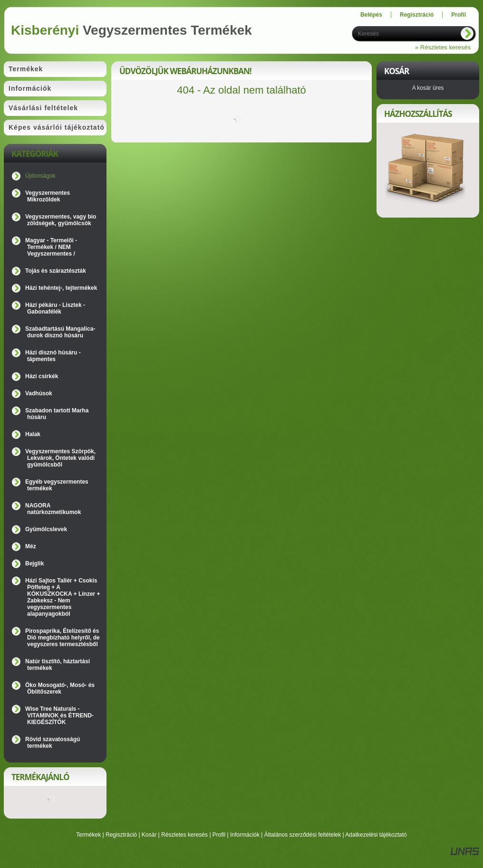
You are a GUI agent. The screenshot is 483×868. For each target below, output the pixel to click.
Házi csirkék (42, 376)
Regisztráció (121, 835)
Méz (31, 546)
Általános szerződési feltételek (303, 835)
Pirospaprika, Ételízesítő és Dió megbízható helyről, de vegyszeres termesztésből (63, 638)
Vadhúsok (39, 393)
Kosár (149, 835)
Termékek (88, 835)
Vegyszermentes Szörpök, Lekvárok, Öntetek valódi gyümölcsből (60, 458)
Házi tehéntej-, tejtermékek (61, 288)
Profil (219, 835)
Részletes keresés (184, 835)
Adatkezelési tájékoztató (376, 835)
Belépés (371, 15)
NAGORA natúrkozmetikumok (53, 509)
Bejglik (34, 563)
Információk (245, 835)
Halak (33, 434)
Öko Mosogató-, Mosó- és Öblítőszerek (60, 688)
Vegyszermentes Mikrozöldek (48, 196)
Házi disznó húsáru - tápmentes (53, 356)
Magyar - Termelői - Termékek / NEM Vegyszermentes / (51, 247)
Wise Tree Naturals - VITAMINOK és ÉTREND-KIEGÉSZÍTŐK (59, 715)
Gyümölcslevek (46, 529)
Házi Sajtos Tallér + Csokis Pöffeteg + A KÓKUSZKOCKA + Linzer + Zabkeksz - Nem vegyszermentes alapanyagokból (63, 597)
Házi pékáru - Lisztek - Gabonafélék (55, 308)
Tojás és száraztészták (56, 271)
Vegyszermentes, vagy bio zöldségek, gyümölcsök (61, 220)
